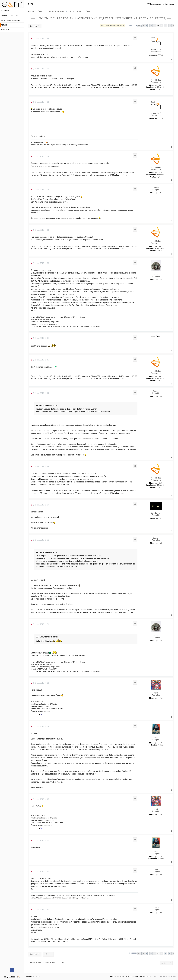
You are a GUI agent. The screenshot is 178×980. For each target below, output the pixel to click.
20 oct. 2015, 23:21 (41, 624)
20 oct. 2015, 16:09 (41, 190)
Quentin (156, 188)
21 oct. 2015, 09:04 (41, 726)
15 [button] (154, 26)
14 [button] (151, 26)
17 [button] (162, 26)
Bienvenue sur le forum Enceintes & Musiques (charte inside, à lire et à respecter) (101, 18)
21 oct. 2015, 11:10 (41, 910)
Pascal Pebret (156, 80)
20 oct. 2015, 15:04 (41, 156)
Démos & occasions (10, 15)
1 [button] (146, 26)
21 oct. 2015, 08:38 (41, 683)
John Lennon (156, 513)
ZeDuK (156, 738)
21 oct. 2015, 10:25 (41, 871)
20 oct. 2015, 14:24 (41, 39)
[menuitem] (31, 4)
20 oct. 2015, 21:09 (41, 505)
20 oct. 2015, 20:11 (41, 338)
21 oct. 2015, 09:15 (41, 799)
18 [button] (165, 26)
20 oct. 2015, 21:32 (41, 540)
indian (156, 274)
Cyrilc (156, 869)
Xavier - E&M (156, 50)
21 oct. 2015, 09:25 (41, 840)
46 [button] (170, 26)
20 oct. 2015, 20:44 (41, 467)
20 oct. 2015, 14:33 (41, 69)
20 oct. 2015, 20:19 (41, 393)
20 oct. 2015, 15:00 (41, 102)
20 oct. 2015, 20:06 (41, 263)
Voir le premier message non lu (113, 26)
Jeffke (156, 908)
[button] (139, 26)
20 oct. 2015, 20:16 (41, 360)
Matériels (5, 11)
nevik (156, 693)
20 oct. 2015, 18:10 (41, 230)
